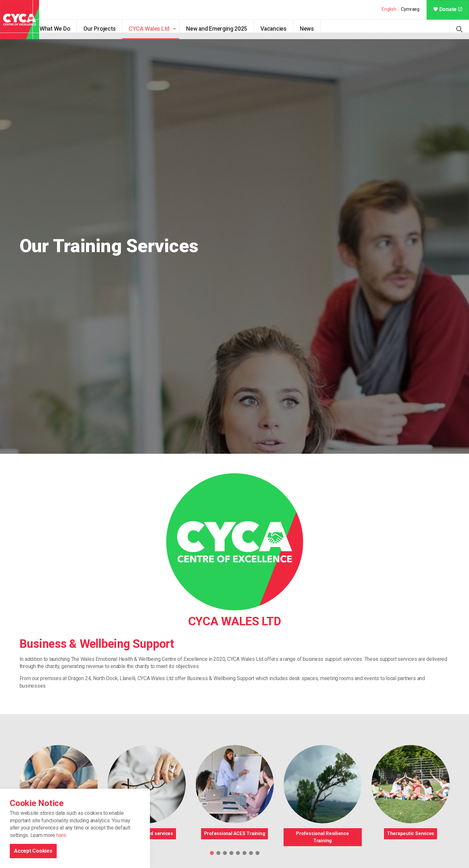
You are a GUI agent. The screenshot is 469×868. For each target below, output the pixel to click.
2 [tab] (218, 853)
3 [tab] (225, 853)
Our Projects (106, 29)
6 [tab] (244, 853)
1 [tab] (212, 853)
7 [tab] (251, 853)
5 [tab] (238, 853)
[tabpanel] (234, 246)
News (313, 29)
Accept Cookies (33, 851)
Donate (448, 9)
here (61, 835)
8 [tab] (257, 853)
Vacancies (280, 29)
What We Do (61, 29)
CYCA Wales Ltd (156, 29)
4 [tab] (231, 853)
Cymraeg (410, 9)
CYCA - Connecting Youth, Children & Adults (20, 20)
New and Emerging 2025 (223, 29)
